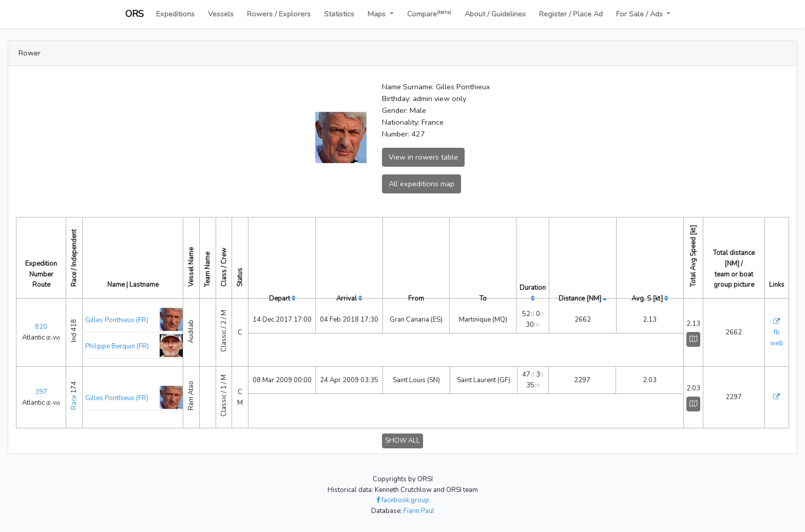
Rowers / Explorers (279, 14)
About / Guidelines (495, 14)
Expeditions (175, 14)
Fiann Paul (419, 511)
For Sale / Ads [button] (640, 14)
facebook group (403, 500)
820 (41, 327)
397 (41, 392)
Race (74, 402)
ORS (135, 14)
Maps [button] (378, 14)
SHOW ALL (402, 441)
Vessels (221, 14)
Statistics (339, 14)
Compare (429, 14)
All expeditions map (421, 184)
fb (777, 332)
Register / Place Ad (571, 14)
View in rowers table (423, 157)
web (777, 343)
